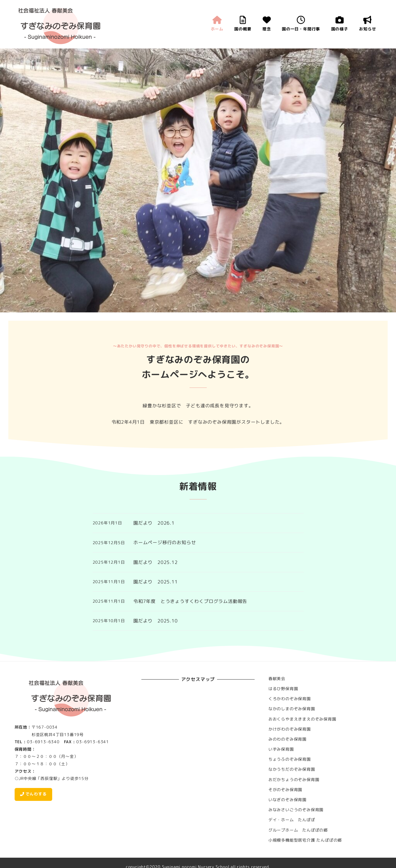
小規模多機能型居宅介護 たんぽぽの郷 (305, 840)
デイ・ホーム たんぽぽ (292, 820)
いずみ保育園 (281, 749)
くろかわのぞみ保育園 (290, 699)
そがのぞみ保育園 (285, 790)
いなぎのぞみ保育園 (287, 800)
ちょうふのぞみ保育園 (290, 759)
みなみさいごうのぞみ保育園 (296, 810)
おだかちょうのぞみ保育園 (294, 780)
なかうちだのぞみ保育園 (292, 769)
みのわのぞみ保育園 (287, 739)
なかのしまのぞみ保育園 (292, 709)
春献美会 (277, 679)
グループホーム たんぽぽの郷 (298, 830)
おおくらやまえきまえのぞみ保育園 (302, 719)
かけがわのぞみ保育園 (290, 729)
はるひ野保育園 (283, 689)
